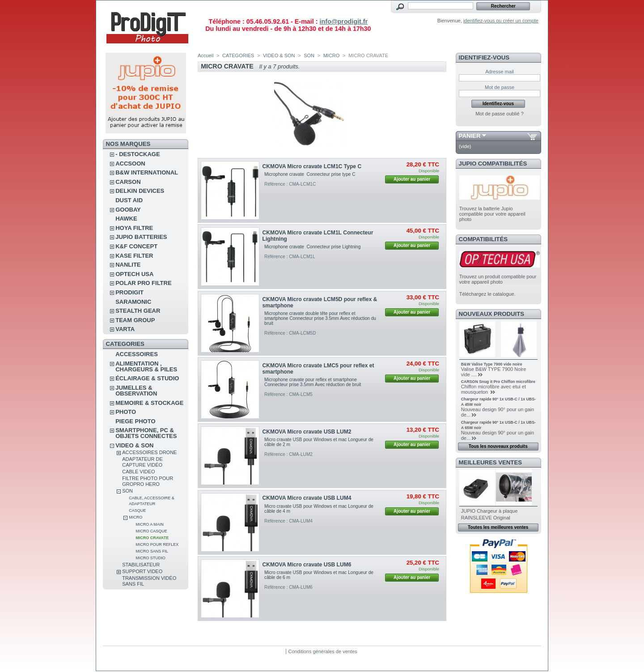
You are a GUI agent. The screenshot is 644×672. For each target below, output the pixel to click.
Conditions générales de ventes (322, 651)
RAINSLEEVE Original (486, 518)
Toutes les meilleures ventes (498, 527)
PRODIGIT (129, 292)
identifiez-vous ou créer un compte (501, 21)
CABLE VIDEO (138, 472)
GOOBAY (128, 210)
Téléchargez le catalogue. (487, 294)
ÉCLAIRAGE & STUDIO (147, 378)
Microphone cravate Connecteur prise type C (310, 174)
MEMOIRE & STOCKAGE (149, 403)
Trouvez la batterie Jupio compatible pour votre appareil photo (492, 214)
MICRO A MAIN (150, 524)
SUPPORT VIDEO (142, 571)
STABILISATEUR (141, 565)
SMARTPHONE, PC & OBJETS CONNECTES (146, 433)
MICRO (136, 517)
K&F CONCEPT (136, 246)
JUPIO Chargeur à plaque (489, 511)
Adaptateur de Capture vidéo (142, 462)
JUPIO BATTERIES (141, 237)
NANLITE (128, 265)
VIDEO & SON (134, 445)
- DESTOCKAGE (138, 154)
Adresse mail (500, 72)
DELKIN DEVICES (140, 191)
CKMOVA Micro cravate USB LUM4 (307, 498)
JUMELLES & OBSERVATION (136, 391)
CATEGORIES (238, 55)
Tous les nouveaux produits (498, 446)
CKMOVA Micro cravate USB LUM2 (307, 432)
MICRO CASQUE (151, 531)
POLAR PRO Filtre (143, 283)
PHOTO (126, 412)
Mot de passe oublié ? (500, 114)
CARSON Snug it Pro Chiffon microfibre (498, 382)
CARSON (128, 182)
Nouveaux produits (492, 314)
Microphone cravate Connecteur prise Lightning (312, 247)
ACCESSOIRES (137, 354)
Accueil (205, 55)
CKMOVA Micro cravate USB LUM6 (307, 565)
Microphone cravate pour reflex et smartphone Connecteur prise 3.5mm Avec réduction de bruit (313, 382)
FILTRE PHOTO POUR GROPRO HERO (148, 481)
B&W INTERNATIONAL (147, 172)
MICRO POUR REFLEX (157, 544)
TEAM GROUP (135, 320)
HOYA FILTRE (134, 228)
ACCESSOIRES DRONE (149, 452)
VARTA (125, 329)
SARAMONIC (133, 302)
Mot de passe (500, 87)
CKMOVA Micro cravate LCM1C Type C (312, 166)
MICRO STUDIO (150, 558)
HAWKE (126, 219)
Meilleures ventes (490, 462)
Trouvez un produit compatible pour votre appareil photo (498, 279)
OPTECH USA (134, 274)
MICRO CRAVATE (152, 538)
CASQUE (137, 510)
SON (127, 491)
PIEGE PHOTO (135, 421)
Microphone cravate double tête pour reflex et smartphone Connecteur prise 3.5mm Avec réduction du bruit (320, 318)
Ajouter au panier (412, 179)
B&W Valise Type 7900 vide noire (492, 364)
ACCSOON (130, 164)
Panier (470, 136)
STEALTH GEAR (138, 311)
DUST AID (129, 200)
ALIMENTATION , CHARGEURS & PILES (146, 366)
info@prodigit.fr (343, 21)
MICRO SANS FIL (152, 551)
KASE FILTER (134, 256)
